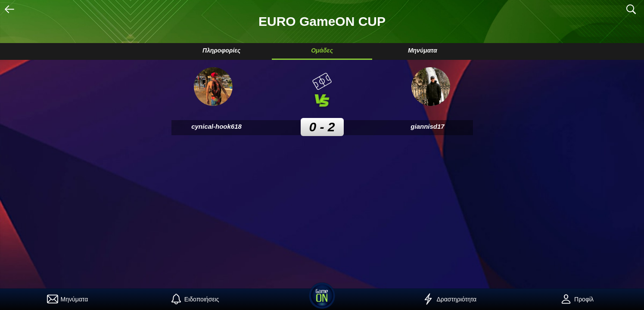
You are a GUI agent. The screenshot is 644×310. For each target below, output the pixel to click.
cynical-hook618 (216, 126)
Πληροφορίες (221, 50)
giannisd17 (427, 126)
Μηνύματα (423, 50)
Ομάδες (322, 50)
